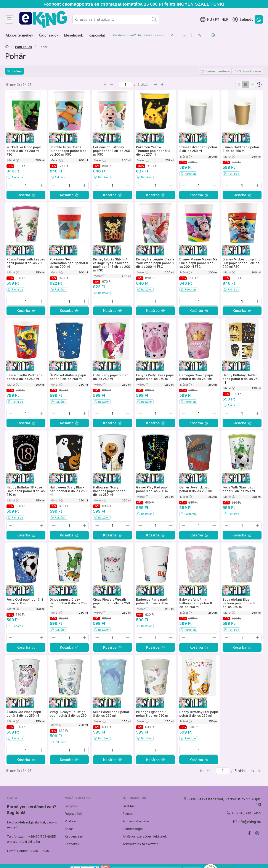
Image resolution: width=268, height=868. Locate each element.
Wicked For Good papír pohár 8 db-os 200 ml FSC (24, 151)
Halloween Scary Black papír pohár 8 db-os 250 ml (68, 491)
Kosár (69, 829)
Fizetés (128, 814)
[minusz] (11, 185)
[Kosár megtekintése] (259, 19)
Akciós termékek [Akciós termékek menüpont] (19, 35)
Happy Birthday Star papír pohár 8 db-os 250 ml (199, 714)
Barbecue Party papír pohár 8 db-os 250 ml (152, 602)
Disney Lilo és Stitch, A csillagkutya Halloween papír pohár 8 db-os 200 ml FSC (112, 265)
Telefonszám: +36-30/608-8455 (31, 837)
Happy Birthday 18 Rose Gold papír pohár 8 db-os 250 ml (26, 491)
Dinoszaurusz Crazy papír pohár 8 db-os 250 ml (68, 603)
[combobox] (116, 19)
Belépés (71, 806)
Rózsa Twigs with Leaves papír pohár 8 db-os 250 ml (26, 263)
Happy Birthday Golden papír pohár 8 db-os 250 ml (241, 379)
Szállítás (129, 806)
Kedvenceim (74, 836)
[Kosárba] (26, 195)
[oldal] (125, 85)
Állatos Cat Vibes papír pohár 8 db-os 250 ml (24, 714)
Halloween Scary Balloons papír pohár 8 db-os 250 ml (110, 491)
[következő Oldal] (156, 85)
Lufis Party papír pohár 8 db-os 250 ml (112, 377)
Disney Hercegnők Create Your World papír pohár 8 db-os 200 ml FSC (155, 263)
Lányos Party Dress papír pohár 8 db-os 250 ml (155, 377)
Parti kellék (24, 47)
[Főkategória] (7, 47)
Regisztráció (74, 814)
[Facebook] (249, 833)
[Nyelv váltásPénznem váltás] (215, 19)
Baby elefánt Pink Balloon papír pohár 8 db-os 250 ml (196, 603)
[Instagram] (257, 833)
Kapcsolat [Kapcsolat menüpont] (97, 35)
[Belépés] (243, 19)
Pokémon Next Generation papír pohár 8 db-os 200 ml (69, 263)
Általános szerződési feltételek (145, 836)
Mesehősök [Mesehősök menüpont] (74, 35)
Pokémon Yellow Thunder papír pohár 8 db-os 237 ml (153, 151)
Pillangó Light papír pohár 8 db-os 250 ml (152, 714)
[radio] (239, 85)
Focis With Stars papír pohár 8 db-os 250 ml (239, 489)
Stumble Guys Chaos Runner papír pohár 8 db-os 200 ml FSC (69, 151)
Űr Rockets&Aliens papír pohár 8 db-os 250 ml (68, 377)
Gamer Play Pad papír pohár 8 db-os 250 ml (152, 489)
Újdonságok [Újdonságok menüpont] (49, 35)
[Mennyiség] (26, 185)
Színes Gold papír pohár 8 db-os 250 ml (241, 149)
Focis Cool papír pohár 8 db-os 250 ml (25, 602)
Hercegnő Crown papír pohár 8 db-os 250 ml (196, 377)
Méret (13, 160)
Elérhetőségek (133, 829)
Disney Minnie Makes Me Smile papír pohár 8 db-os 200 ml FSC (198, 263)
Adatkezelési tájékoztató (141, 844)
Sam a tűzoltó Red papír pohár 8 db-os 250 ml (24, 377)
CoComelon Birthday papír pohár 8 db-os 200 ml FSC (112, 151)
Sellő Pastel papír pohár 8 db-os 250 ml (111, 714)
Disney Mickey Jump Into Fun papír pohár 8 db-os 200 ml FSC (242, 263)
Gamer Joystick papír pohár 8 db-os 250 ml (196, 489)
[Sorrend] (259, 85)
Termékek (72, 844)
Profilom (71, 821)
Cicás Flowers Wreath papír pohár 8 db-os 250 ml (111, 603)
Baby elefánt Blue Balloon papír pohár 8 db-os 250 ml (239, 603)
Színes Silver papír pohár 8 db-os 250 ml (198, 149)
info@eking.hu (29, 842)
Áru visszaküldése (136, 821)
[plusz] (41, 185)
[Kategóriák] (9, 19)
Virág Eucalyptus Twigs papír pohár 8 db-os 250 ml (68, 716)
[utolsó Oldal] (162, 85)
